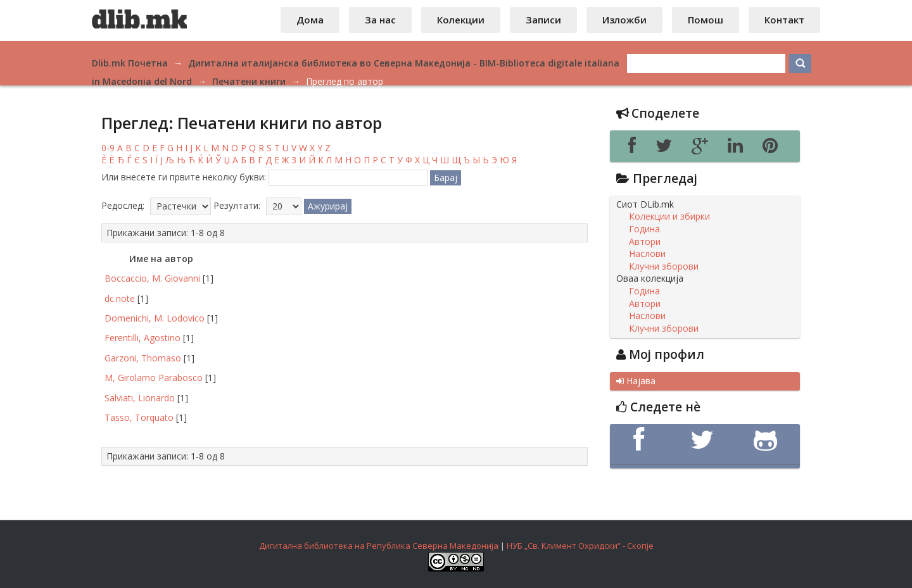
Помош (706, 20)
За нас (380, 20)
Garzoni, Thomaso (143, 358)
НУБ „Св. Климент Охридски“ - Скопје (580, 546)
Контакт (784, 20)
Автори (645, 242)
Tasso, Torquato (139, 417)
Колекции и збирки (669, 216)
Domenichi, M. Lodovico (155, 318)
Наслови (647, 254)
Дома (310, 20)
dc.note (120, 298)
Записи (543, 20)
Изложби (624, 20)
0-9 (108, 148)
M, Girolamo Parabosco (154, 378)
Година (644, 229)
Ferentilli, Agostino (142, 338)
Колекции (461, 20)
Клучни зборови (664, 266)
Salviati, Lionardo (140, 398)
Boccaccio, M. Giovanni (152, 278)
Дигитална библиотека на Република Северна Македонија (379, 546)
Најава (636, 381)
